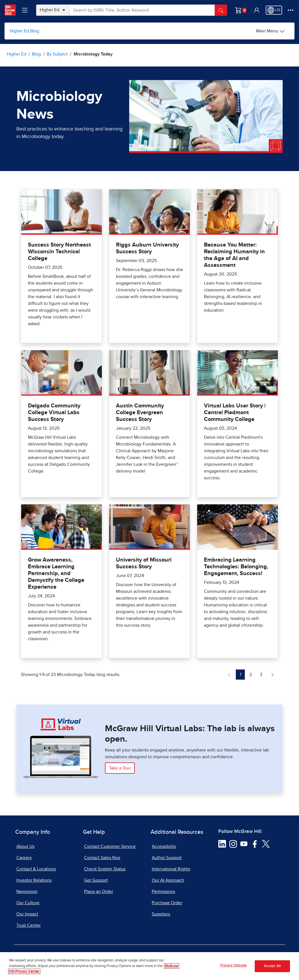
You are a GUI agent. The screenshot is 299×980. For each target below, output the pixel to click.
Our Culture (28, 903)
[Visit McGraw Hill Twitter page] (266, 843)
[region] (149, 966)
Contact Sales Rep (102, 858)
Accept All (272, 966)
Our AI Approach (168, 880)
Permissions (163, 892)
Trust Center (28, 925)
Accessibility (164, 846)
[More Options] (291, 10)
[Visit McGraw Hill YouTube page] (244, 843)
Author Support (167, 858)
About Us (25, 846)
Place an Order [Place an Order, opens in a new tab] (99, 892)
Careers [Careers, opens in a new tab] (24, 858)
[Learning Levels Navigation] (25, 10)
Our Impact (27, 914)
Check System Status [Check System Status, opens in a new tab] (105, 869)
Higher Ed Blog (24, 31)
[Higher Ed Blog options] (271, 31)
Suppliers (161, 914)
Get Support (96, 880)
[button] (257, 10)
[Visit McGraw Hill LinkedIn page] (222, 843)
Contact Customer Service (110, 846)
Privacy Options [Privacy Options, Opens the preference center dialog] (233, 965)
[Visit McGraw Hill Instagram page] (233, 843)
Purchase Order (167, 903)
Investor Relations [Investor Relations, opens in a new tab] (34, 880)
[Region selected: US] (274, 10)
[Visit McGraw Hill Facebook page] (255, 843)
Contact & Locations (36, 869)
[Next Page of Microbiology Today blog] (272, 675)
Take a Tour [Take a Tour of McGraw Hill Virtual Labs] (120, 768)
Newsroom (27, 892)
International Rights (171, 869)
